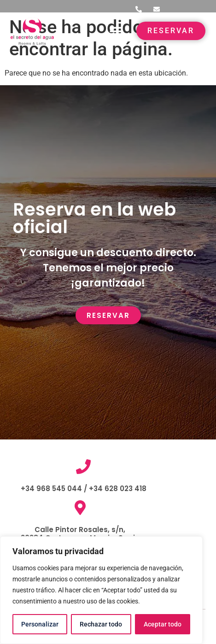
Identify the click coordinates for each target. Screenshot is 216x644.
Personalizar (40, 624)
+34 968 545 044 (51, 489)
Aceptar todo (163, 624)
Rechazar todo (101, 624)
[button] (116, 31)
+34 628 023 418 (117, 489)
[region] (101, 590)
